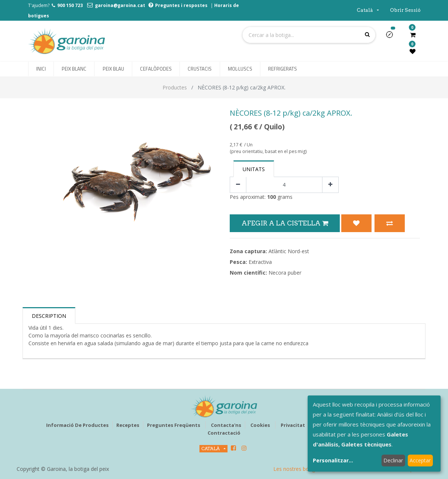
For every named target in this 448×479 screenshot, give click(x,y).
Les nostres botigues (298, 469)
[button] (392, 37)
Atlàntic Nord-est (289, 251)
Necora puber (285, 273)
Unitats (254, 169)
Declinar (393, 460)
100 (271, 197)
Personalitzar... (333, 460)
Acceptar (420, 460)
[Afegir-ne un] (330, 185)
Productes (175, 87)
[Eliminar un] (238, 185)
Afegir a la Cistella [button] (285, 223)
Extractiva (260, 262)
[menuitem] (41, 69)
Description (49, 316)
